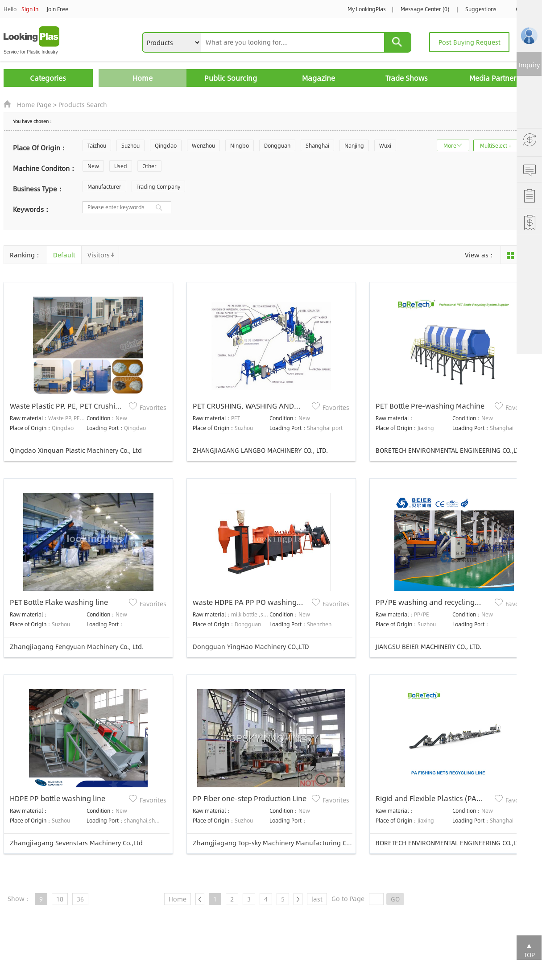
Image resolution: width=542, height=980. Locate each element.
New (93, 166)
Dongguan (277, 145)
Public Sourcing (231, 78)
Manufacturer (104, 186)
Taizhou (97, 145)
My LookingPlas (367, 9)
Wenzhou (203, 145)
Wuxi (385, 145)
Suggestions (481, 9)
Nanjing (354, 145)
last (317, 899)
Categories (48, 78)
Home (143, 78)
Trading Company (158, 186)
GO (395, 899)
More (450, 145)
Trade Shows (407, 78)
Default (64, 255)
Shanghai (317, 145)
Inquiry (529, 65)
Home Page (34, 104)
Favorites (153, 407)
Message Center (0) (425, 9)
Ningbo (240, 145)
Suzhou (130, 145)
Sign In (30, 9)
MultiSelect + (496, 145)
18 (60, 899)
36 (80, 899)
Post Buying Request (470, 42)
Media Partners (494, 78)
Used (121, 166)
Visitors (99, 255)
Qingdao (166, 145)
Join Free (58, 9)
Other (149, 166)
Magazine (319, 78)
